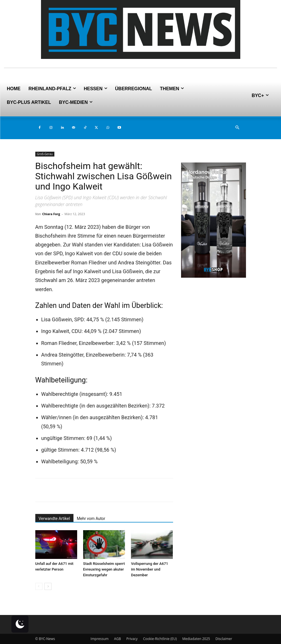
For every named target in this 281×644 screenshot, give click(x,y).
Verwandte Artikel (54, 519)
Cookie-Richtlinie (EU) (160, 639)
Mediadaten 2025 (196, 639)
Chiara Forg (51, 214)
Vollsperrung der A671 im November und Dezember (149, 569)
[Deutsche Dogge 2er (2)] (214, 276)
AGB (118, 639)
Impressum (100, 639)
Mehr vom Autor (91, 519)
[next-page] (48, 586)
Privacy (132, 639)
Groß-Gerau (45, 154)
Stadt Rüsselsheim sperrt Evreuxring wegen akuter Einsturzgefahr (104, 569)
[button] (237, 128)
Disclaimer (224, 639)
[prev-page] (39, 586)
